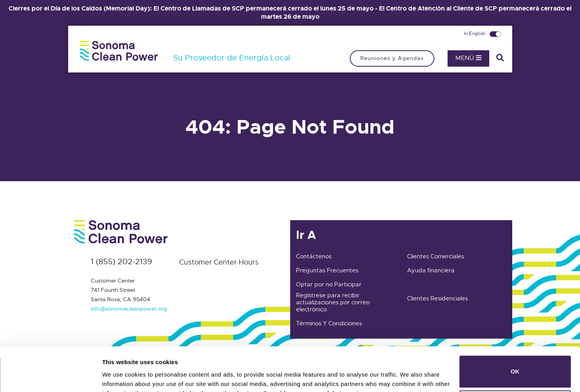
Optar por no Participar (329, 284)
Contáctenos (314, 256)
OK (515, 332)
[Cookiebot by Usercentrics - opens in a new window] (50, 377)
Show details (120, 375)
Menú (468, 58)
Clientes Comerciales (435, 256)
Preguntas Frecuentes (327, 270)
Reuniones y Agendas (392, 58)
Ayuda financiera (431, 270)
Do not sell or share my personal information (515, 366)
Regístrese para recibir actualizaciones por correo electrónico (333, 302)
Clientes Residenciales (437, 298)
